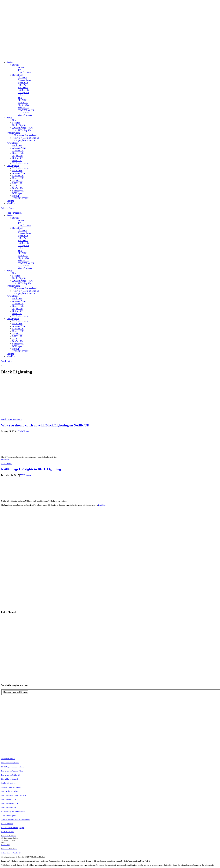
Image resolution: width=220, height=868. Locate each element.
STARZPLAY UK (26, 110)
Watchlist (11, 203)
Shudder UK (23, 108)
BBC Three (23, 87)
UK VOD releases (8, 832)
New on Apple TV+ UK (10, 803)
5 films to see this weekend (24, 135)
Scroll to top (7, 361)
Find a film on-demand (9, 779)
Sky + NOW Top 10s (22, 130)
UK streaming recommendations (13, 811)
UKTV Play (23, 113)
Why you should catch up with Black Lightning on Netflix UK (45, 425)
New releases (13, 143)
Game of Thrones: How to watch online (15, 820)
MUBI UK (23, 100)
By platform (18, 75)
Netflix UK (23, 103)
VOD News (6, 463)
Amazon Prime (25, 80)
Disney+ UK (24, 93)
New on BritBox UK (9, 807)
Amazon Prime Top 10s (23, 128)
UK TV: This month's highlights (13, 828)
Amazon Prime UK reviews (11, 787)
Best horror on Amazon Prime (12, 771)
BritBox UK (23, 90)
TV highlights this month (24, 140)
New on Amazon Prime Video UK (14, 795)
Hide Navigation (14, 213)
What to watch (13, 133)
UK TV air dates (7, 824)
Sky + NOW (23, 105)
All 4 (15, 186)
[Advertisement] (111, 397)
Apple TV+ (23, 82)
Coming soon (13, 166)
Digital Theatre (25, 72)
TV (19, 70)
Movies (21, 67)
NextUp (16, 196)
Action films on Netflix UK (11, 853)
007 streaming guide (9, 815)
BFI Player (17, 193)
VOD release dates (21, 163)
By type (16, 65)
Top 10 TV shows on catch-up (26, 138)
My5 (20, 98)
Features (16, 123)
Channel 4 (22, 77)
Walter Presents (25, 115)
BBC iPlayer (24, 85)
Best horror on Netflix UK (11, 775)
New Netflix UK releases (10, 791)
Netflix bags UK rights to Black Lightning (31, 469)
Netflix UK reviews (8, 783)
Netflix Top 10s (19, 125)
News (9, 118)
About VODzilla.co (8, 759)
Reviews (11, 62)
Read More (5, 459)
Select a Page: (7, 208)
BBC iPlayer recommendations (12, 767)
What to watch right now (10, 763)
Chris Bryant (24, 431)
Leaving (10, 201)
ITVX (21, 95)
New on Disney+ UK (9, 799)
